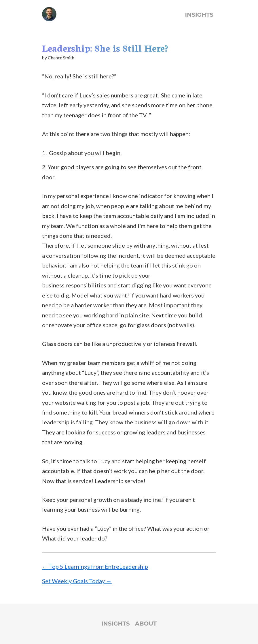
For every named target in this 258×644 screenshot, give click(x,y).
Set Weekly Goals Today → (77, 581)
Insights (199, 15)
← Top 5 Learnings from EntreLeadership (95, 566)
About (146, 624)
